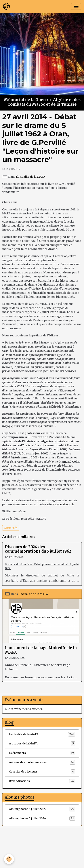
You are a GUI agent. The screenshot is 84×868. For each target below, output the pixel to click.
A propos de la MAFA (42, 744)
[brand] (7, 6)
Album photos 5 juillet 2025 (42, 809)
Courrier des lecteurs (42, 772)
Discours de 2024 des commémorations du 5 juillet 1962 (38, 549)
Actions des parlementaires (42, 762)
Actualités (11, 528)
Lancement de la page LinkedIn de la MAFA (41, 650)
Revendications (42, 781)
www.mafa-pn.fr (63, 504)
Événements (42, 753)
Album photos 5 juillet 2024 (42, 818)
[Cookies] (9, 859)
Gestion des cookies (42, 863)
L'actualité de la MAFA (31, 177)
